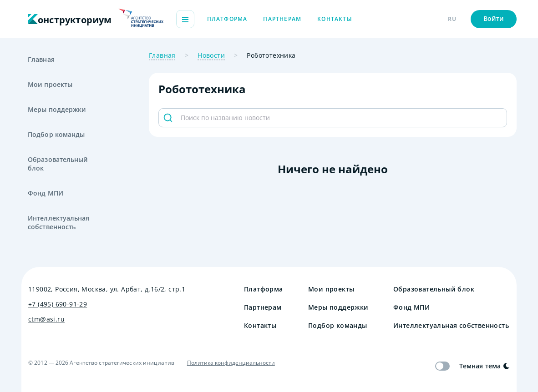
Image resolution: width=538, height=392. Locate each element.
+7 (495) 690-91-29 (58, 304)
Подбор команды (56, 134)
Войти (494, 18)
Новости (211, 55)
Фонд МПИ (46, 193)
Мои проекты (50, 84)
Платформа (227, 19)
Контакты (335, 19)
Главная (41, 59)
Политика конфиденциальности (231, 363)
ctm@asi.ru (46, 319)
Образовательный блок (58, 164)
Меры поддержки (57, 109)
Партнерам (282, 19)
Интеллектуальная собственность (59, 222)
